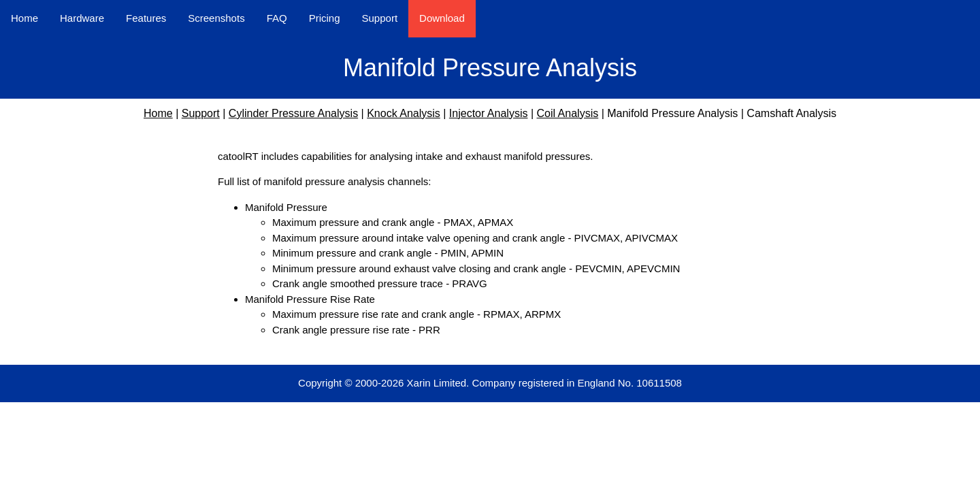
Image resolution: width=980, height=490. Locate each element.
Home (24, 18)
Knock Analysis (404, 113)
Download (442, 18)
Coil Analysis (567, 113)
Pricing (325, 18)
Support (380, 18)
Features (146, 18)
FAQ (277, 18)
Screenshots (216, 18)
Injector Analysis (489, 113)
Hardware (82, 18)
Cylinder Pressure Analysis (293, 113)
